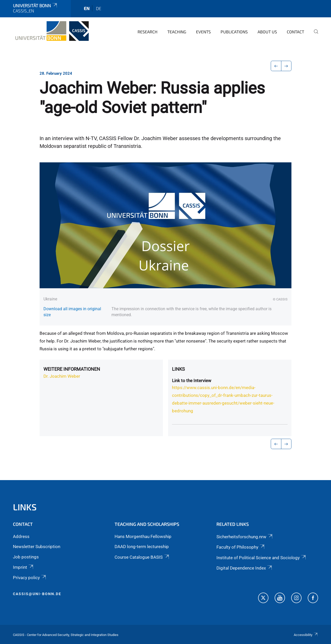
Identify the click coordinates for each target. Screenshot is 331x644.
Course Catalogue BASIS (142, 557)
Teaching (177, 32)
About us (267, 32)
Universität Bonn (35, 5)
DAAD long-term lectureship (142, 547)
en (87, 8)
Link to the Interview (192, 381)
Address (21, 536)
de (99, 8)
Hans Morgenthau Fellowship (143, 536)
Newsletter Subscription (37, 547)
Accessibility (306, 635)
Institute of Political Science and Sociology (262, 558)
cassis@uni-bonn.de (37, 594)
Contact (295, 32)
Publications (234, 32)
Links (178, 369)
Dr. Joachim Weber (62, 376)
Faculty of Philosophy (241, 547)
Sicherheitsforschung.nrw (245, 537)
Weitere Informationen (72, 369)
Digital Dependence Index (245, 568)
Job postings (26, 557)
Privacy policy (30, 578)
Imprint (24, 567)
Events (203, 32)
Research (148, 32)
